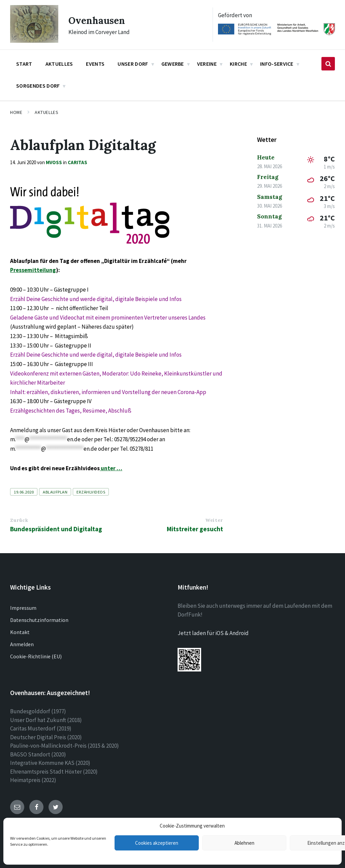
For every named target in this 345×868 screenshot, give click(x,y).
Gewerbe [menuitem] (173, 64)
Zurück (19, 520)
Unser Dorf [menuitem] (133, 64)
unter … (111, 468)
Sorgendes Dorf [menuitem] (38, 86)
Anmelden (22, 644)
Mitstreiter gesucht (195, 529)
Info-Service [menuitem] (277, 64)
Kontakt (20, 632)
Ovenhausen (99, 20)
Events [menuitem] (95, 64)
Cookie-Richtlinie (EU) (36, 656)
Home (16, 112)
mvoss (54, 162)
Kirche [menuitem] (238, 64)
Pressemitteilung (33, 270)
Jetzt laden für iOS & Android (213, 633)
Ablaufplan (55, 492)
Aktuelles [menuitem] (59, 64)
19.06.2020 (24, 492)
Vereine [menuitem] (207, 64)
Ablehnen (244, 843)
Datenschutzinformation (39, 620)
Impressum (23, 608)
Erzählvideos (91, 492)
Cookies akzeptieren (157, 843)
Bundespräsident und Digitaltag (56, 529)
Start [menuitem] (24, 64)
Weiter (214, 520)
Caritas (77, 162)
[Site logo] (34, 41)
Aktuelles (46, 112)
